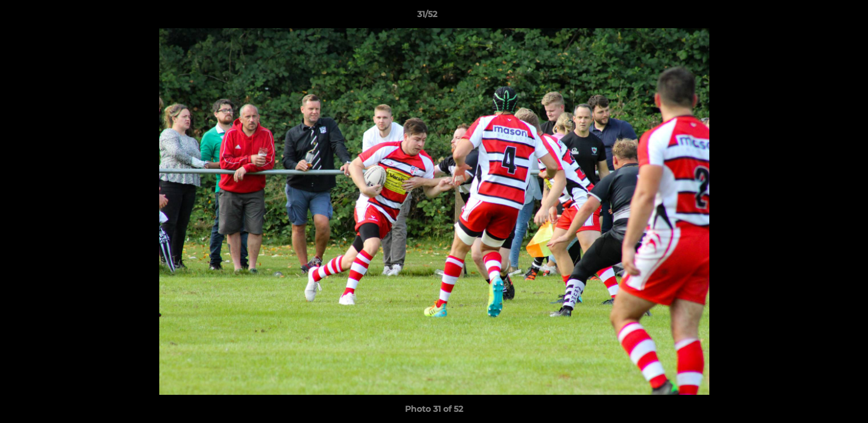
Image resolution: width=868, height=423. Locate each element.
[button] (819, 17)
